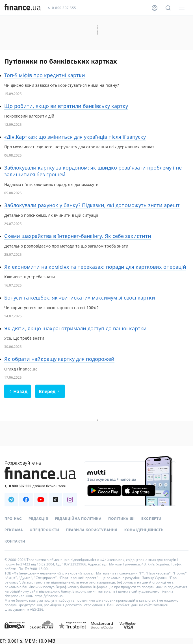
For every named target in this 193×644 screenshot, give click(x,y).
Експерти (151, 519)
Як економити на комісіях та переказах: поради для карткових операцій (95, 267)
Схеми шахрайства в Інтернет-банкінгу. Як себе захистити (78, 236)
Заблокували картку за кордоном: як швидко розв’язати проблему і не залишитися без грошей (93, 171)
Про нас (13, 519)
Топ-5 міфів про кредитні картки (45, 75)
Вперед (50, 391)
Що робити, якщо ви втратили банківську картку (66, 106)
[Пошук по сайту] (168, 8)
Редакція (38, 519)
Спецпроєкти (44, 530)
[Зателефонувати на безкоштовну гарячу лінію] (41, 486)
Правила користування (92, 530)
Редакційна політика (78, 519)
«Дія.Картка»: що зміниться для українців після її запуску (75, 137)
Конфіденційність (144, 530)
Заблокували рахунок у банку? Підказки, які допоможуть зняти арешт (92, 205)
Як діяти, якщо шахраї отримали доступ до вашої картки (75, 328)
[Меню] (182, 8)
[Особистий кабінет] (155, 8)
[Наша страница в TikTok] (55, 500)
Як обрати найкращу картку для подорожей (59, 359)
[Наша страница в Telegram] (11, 500)
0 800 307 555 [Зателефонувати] (62, 8)
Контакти (15, 541)
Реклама (14, 530)
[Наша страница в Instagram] (70, 500)
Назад (18, 391)
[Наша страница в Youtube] (41, 500)
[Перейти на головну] (23, 8)
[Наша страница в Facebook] (26, 500)
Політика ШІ (121, 519)
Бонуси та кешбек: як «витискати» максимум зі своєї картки (80, 298)
